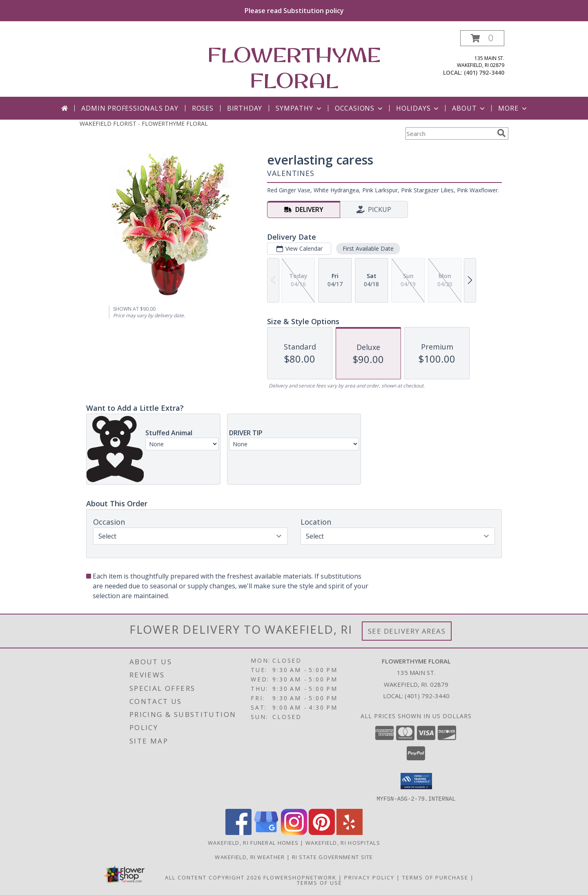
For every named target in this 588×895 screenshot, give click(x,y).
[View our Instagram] (294, 832)
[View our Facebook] (238, 832)
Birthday (245, 108)
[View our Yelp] (350, 832)
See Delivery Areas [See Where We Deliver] (407, 631)
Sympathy (299, 108)
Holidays (418, 108)
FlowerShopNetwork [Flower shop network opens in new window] (300, 877)
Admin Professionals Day (130, 108)
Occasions (360, 108)
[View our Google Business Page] (266, 832)
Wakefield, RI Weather (250, 857)
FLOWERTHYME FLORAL (294, 67)
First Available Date (368, 248)
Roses (203, 108)
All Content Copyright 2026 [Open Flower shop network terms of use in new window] (213, 877)
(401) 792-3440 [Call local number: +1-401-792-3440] (484, 72)
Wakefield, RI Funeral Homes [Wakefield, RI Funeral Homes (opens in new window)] (253, 842)
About (469, 108)
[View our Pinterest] (322, 832)
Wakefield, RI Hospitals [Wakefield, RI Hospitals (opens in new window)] (343, 842)
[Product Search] (450, 134)
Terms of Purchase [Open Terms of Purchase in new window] (435, 877)
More (513, 108)
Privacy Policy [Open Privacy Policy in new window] (369, 877)
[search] (501, 133)
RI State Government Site (333, 857)
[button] (482, 38)
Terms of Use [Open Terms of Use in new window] (320, 882)
